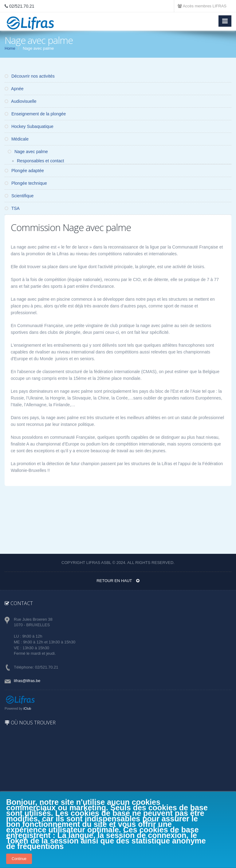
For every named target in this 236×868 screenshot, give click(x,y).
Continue (19, 859)
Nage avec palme (28, 152)
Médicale (17, 139)
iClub (27, 708)
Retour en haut (118, 581)
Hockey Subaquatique (29, 126)
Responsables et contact (40, 161)
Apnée (14, 89)
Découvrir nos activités (30, 76)
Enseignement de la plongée (35, 114)
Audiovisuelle (21, 101)
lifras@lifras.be (27, 681)
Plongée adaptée (24, 171)
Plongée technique (26, 183)
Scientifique (19, 196)
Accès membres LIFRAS (202, 6)
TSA (12, 208)
